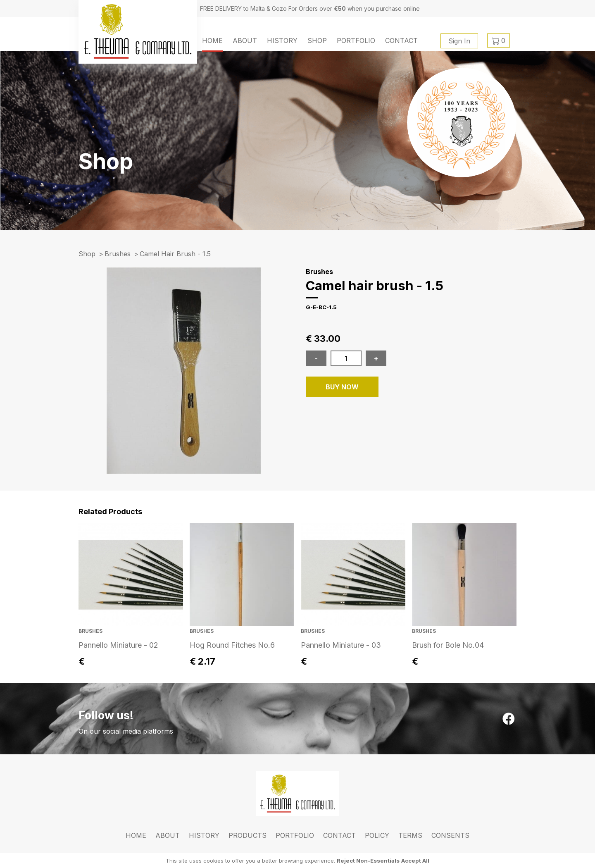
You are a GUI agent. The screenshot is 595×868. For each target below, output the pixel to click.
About (245, 41)
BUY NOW (342, 387)
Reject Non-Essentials (368, 861)
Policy (377, 835)
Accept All (415, 861)
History (282, 41)
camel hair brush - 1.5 (175, 254)
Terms (410, 835)
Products (248, 835)
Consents (450, 835)
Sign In (459, 41)
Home (212, 41)
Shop (317, 41)
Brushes (118, 254)
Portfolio (356, 41)
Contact (401, 41)
